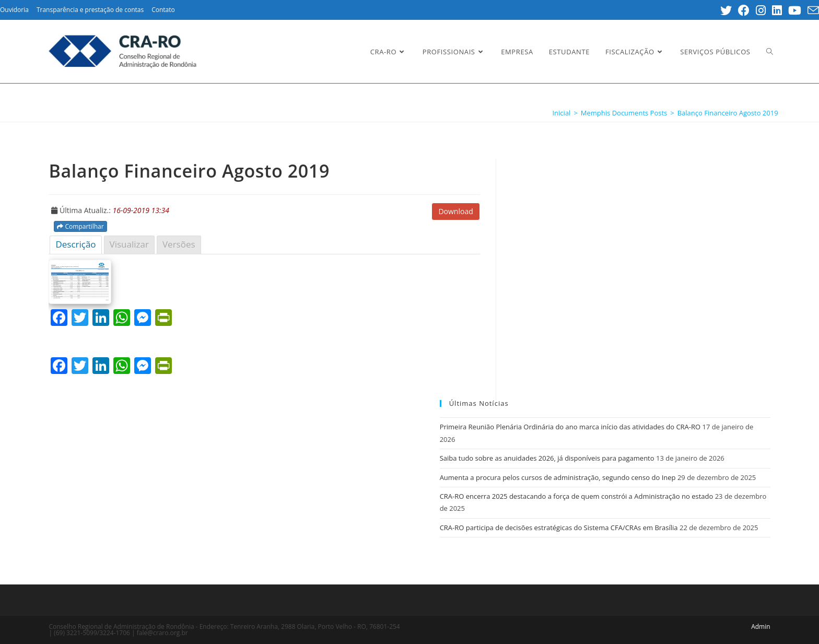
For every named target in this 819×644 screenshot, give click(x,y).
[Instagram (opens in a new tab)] (761, 10)
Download (455, 211)
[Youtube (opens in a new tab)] (795, 10)
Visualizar (129, 244)
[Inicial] (561, 113)
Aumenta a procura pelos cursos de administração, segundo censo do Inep (558, 477)
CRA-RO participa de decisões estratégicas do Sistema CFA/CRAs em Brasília (559, 528)
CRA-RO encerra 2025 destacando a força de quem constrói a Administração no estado (577, 496)
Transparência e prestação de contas (90, 10)
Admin (760, 627)
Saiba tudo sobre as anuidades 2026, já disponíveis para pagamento (547, 458)
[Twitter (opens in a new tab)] (726, 10)
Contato (163, 10)
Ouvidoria (14, 10)
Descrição (75, 244)
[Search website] (770, 52)
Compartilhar (80, 226)
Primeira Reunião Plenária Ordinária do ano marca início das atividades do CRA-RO (570, 427)
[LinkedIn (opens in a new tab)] (777, 10)
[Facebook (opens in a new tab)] (744, 10)
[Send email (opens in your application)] (812, 10)
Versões (179, 244)
